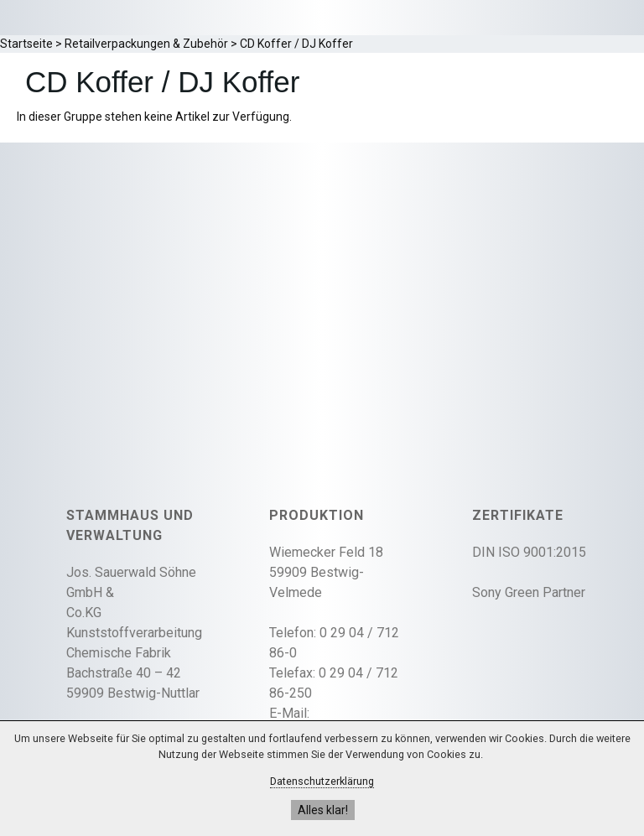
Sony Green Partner (529, 592)
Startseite (26, 44)
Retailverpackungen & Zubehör (146, 44)
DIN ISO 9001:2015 (529, 552)
